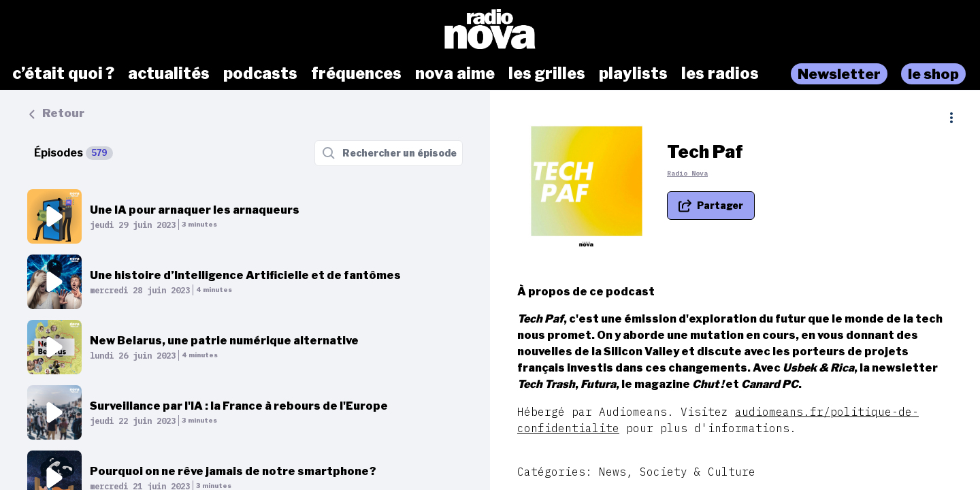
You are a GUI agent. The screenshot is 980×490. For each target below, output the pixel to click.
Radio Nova (687, 173)
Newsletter (839, 74)
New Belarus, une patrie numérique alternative (224, 341)
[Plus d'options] (951, 118)
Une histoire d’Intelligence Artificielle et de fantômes (245, 275)
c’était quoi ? (63, 73)
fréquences (356, 73)
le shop (933, 74)
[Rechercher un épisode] (389, 153)
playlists (633, 73)
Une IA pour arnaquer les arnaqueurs (195, 210)
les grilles (547, 73)
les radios (720, 73)
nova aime (455, 73)
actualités (169, 73)
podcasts (260, 73)
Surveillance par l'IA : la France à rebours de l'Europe (239, 406)
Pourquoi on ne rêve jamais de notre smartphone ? (233, 471)
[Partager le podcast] (711, 206)
